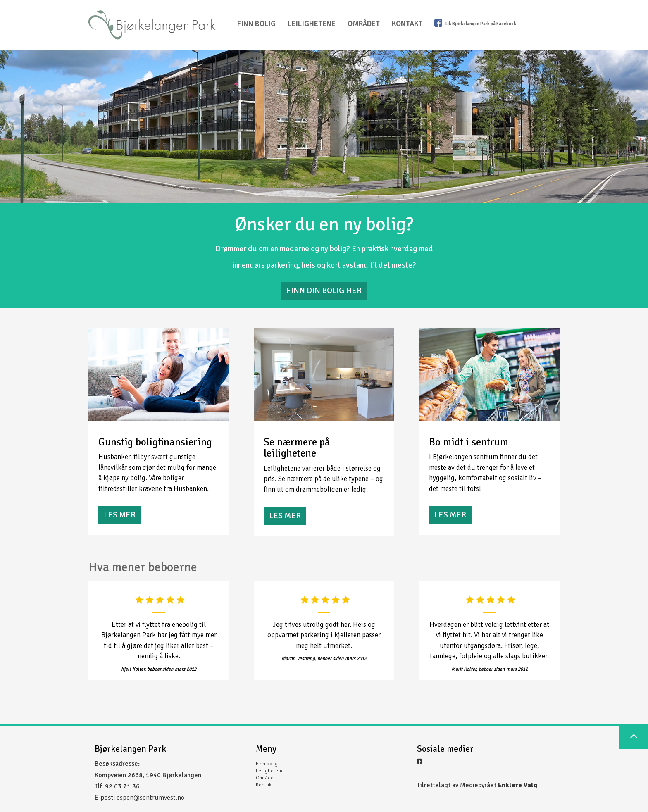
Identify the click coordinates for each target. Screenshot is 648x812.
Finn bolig (256, 24)
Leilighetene (312, 24)
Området (364, 24)
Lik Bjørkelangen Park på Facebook (475, 23)
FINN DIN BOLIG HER (324, 290)
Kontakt (407, 24)
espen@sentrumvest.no (150, 798)
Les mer (120, 515)
